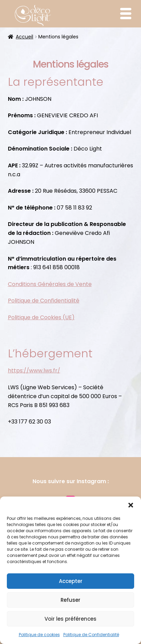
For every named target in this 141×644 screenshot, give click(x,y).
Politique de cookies (39, 635)
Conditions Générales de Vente (50, 284)
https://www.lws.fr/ (34, 371)
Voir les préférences (70, 619)
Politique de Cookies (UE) (41, 317)
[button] (131, 505)
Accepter (71, 581)
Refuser (70, 600)
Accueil (24, 37)
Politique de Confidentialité (91, 635)
